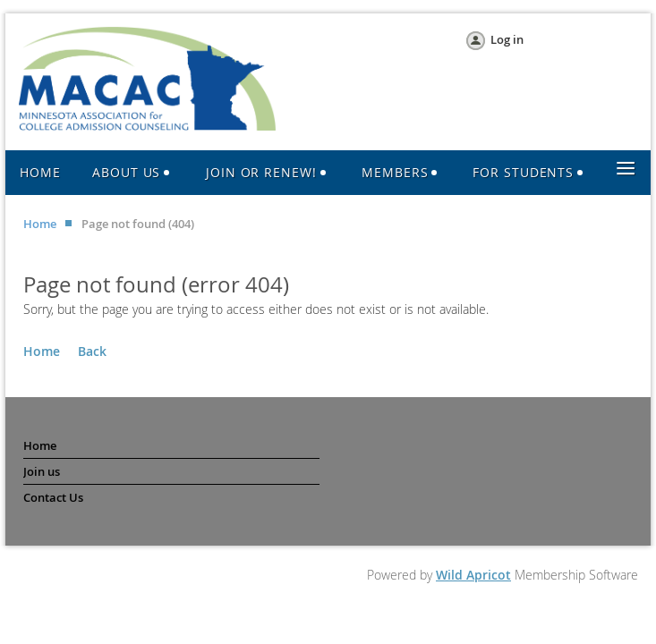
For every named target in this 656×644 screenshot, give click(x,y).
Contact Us (53, 497)
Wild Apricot (473, 575)
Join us (42, 471)
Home (40, 224)
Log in (507, 39)
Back (92, 351)
